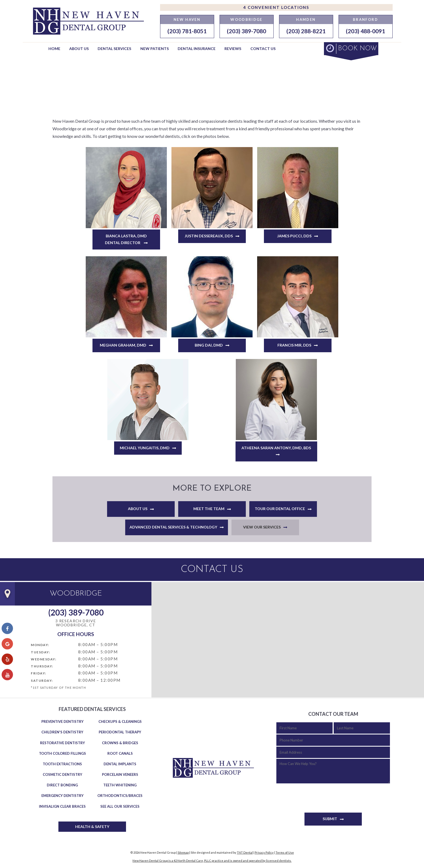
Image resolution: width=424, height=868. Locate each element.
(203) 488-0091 (365, 31)
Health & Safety (92, 827)
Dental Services (114, 49)
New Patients (155, 49)
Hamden (306, 19)
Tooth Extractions (62, 764)
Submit (330, 819)
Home (54, 49)
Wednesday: (44, 659)
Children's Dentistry (62, 732)
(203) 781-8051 (187, 31)
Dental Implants (120, 764)
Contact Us (263, 49)
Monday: (40, 645)
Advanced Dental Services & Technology (173, 527)
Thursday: (42, 666)
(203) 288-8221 (306, 31)
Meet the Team (209, 509)
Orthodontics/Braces (120, 796)
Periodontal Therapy (120, 732)
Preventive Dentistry (62, 721)
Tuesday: (40, 652)
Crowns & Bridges (120, 743)
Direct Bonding (62, 785)
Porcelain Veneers (120, 774)
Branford (365, 19)
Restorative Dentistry (62, 743)
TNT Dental (245, 852)
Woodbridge (246, 19)
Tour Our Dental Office (280, 509)
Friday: (39, 673)
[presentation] (317, 795)
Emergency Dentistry (62, 796)
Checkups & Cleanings (120, 721)
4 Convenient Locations (276, 7)
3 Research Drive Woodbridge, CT (76, 623)
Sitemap (183, 852)
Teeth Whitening (120, 785)
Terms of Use (285, 852)
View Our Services (262, 527)
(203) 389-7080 (246, 31)
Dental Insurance (197, 49)
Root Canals (120, 753)
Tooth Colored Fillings (62, 753)
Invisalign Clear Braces (62, 806)
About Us (79, 49)
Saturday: (42, 681)
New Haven (187, 19)
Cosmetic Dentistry (62, 774)
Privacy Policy (264, 852)
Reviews (233, 49)
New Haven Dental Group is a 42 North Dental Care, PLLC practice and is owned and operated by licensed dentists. (212, 861)
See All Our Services (120, 806)
